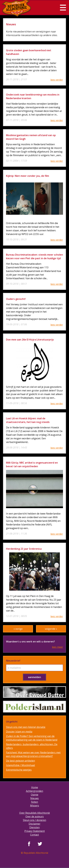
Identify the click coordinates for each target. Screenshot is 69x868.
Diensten (34, 827)
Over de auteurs (35, 816)
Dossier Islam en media (19, 732)
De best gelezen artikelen (20, 761)
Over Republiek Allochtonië (35, 813)
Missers (35, 806)
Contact (34, 835)
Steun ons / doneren (34, 820)
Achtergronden (34, 791)
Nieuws (34, 798)
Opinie (35, 795)
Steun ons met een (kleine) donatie (26, 727)
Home (35, 787)
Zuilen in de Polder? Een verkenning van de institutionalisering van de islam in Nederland (32, 738)
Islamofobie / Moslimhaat (20, 765)
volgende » (51, 629)
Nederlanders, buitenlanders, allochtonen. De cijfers (32, 746)
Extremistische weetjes (19, 770)
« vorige (18, 629)
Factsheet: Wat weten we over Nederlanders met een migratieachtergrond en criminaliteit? (33, 754)
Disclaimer (34, 824)
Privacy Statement (35, 831)
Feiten (34, 802)
